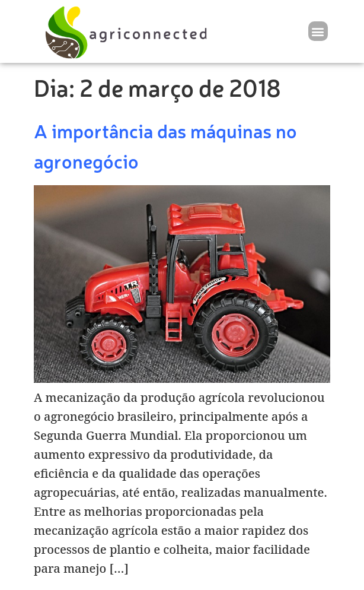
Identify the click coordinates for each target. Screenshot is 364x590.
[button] (318, 31)
